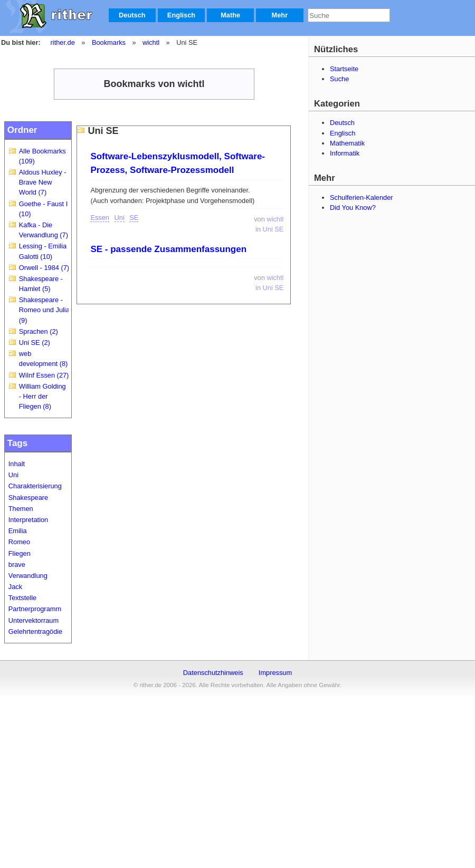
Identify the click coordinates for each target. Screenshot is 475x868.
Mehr (280, 15)
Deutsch (132, 15)
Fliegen (20, 553)
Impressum (275, 673)
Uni (13, 475)
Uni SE (273, 229)
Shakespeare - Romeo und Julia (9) (44, 310)
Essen (100, 218)
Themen (21, 509)
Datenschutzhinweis (213, 673)
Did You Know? (353, 208)
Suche (339, 79)
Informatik (345, 153)
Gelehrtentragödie (35, 631)
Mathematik (347, 143)
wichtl (151, 42)
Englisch (181, 15)
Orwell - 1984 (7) (44, 268)
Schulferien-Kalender (362, 197)
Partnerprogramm (35, 609)
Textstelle (22, 598)
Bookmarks (109, 42)
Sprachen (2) (39, 331)
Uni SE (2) (35, 343)
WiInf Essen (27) (44, 375)
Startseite (344, 69)
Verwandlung (28, 576)
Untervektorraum (34, 620)
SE (134, 218)
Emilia (18, 531)
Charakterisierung (35, 486)
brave (17, 565)
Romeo (19, 542)
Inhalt (17, 464)
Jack (15, 587)
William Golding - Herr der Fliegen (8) (42, 396)
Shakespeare (28, 498)
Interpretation (28, 520)
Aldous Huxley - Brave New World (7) (43, 182)
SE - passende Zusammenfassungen (168, 249)
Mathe (230, 15)
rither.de (63, 42)
